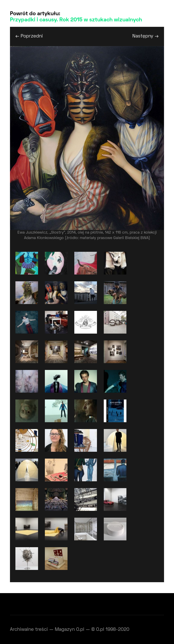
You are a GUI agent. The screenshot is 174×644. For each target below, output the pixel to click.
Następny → (145, 36)
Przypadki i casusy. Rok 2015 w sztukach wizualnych (76, 20)
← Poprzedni (29, 36)
